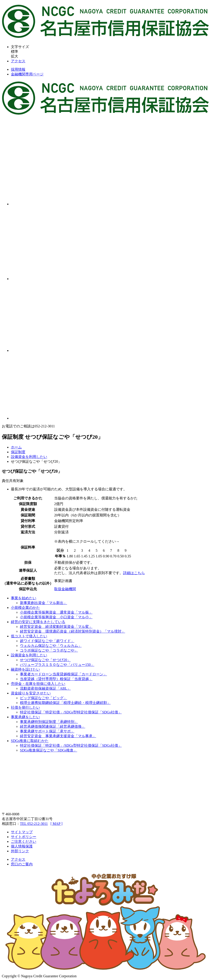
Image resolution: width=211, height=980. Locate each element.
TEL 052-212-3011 (34, 824)
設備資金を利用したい (29, 457)
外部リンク (20, 851)
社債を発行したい (25, 707)
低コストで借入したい (29, 636)
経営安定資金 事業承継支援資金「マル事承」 (58, 736)
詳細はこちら (134, 573)
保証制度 (18, 452)
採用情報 (18, 69)
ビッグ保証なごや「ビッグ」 (44, 698)
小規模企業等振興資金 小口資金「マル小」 (56, 617)
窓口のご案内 (22, 864)
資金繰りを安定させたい (31, 693)
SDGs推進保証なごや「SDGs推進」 (49, 750)
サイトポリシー (24, 837)
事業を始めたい (24, 598)
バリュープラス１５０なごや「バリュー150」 (57, 665)
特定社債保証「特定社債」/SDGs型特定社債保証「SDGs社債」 (71, 712)
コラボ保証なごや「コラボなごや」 (49, 650)
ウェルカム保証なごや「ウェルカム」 (51, 646)
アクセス (18, 61)
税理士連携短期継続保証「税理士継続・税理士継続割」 (65, 703)
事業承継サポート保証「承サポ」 (47, 731)
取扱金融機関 (65, 589)
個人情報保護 (22, 846)
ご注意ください (24, 842)
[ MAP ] (57, 824)
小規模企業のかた (25, 608)
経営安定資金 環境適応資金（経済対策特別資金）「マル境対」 (73, 631)
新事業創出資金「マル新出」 (44, 603)
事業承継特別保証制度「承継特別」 (49, 722)
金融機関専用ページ (27, 74)
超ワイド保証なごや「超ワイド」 (47, 641)
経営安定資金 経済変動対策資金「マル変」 (56, 627)
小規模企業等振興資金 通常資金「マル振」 (56, 612)
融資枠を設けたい (25, 669)
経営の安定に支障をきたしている (38, 622)
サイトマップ (22, 832)
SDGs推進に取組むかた (30, 741)
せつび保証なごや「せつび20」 (45, 660)
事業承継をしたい (25, 717)
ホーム (16, 447)
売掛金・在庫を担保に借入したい (38, 684)
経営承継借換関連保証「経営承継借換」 (53, 726)
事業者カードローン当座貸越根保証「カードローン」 (63, 674)
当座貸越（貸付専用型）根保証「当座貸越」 (56, 679)
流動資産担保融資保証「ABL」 (45, 688)
